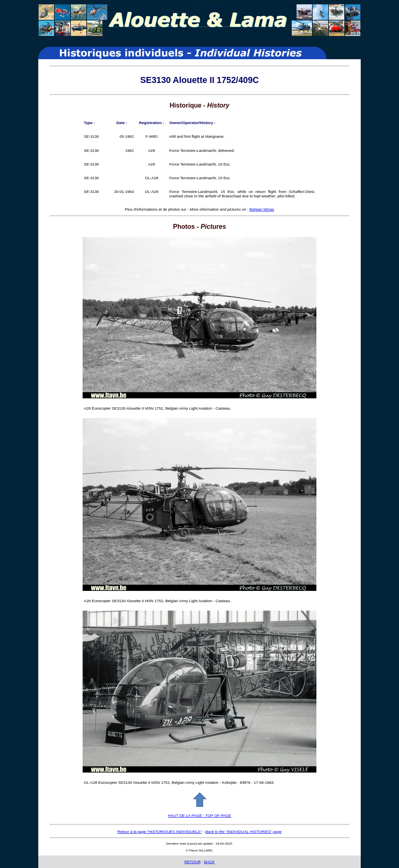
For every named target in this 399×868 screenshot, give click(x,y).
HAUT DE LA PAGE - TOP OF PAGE (200, 815)
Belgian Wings (262, 209)
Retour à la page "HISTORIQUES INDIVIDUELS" (159, 832)
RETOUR (192, 862)
